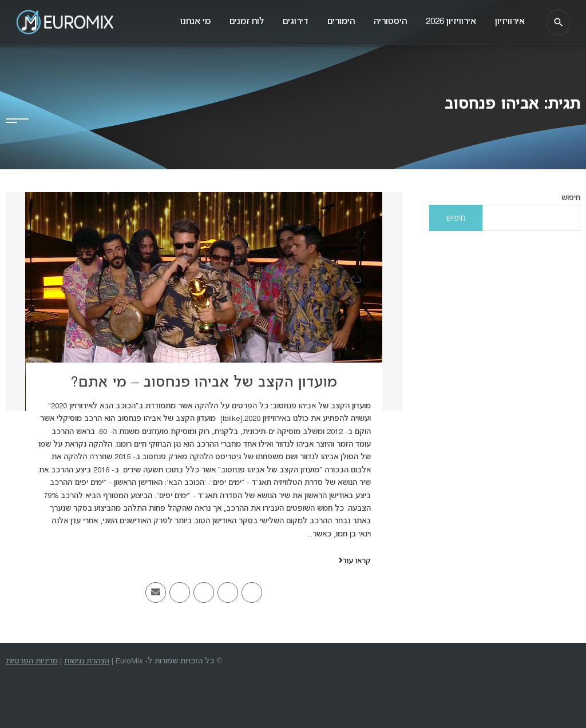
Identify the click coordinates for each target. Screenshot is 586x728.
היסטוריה (385, 22)
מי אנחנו (183, 22)
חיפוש (571, 198)
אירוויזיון (508, 22)
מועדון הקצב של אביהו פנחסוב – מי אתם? (204, 383)
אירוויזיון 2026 (447, 22)
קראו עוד (355, 561)
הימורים (334, 22)
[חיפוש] (557, 23)
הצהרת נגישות (87, 661)
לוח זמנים (236, 22)
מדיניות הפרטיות (32, 661)
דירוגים (286, 22)
